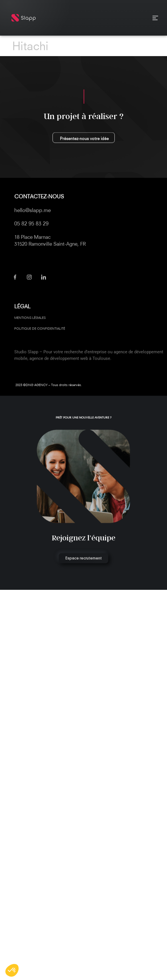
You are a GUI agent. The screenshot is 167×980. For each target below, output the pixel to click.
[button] (12, 970)
